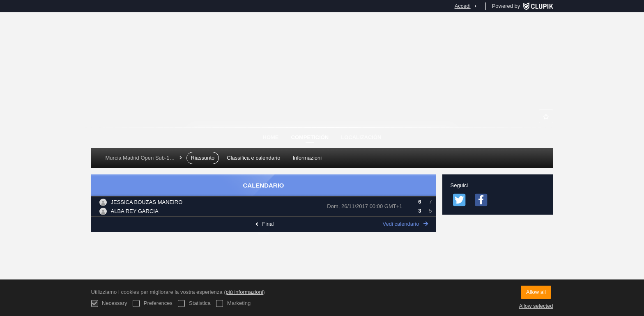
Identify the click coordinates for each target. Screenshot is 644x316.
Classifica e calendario (253, 158)
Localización (361, 137)
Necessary (109, 303)
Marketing (233, 303)
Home (271, 137)
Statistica (194, 303)
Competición (310, 137)
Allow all (536, 292)
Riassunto (203, 158)
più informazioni (245, 292)
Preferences (153, 303)
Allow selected (536, 306)
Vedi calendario (405, 224)
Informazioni (307, 158)
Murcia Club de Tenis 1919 (322, 86)
